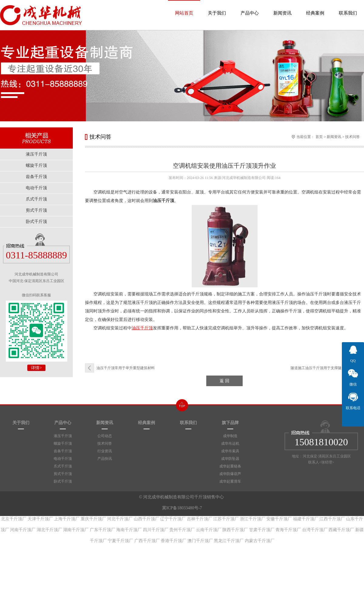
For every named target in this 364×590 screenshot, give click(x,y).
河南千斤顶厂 (23, 530)
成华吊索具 (230, 451)
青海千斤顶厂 (288, 530)
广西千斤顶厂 (147, 541)
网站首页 (184, 8)
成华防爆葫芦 (230, 474)
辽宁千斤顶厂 (173, 519)
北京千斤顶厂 (14, 519)
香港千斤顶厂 (174, 541)
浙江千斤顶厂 (253, 519)
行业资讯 (105, 451)
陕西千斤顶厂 (235, 530)
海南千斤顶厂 (129, 530)
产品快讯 (105, 459)
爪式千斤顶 (63, 466)
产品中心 (250, 8)
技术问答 (352, 137)
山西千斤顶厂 (147, 519)
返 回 (224, 381)
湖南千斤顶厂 (76, 530)
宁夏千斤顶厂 (120, 541)
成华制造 (230, 436)
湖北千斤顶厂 (49, 530)
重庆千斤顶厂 (93, 519)
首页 (319, 137)
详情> (36, 368)
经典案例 (315, 8)
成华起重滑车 (230, 481)
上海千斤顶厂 (67, 519)
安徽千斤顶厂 (279, 519)
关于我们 (217, 8)
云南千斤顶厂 (209, 530)
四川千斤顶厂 (156, 530)
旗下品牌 (230, 423)
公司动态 (105, 436)
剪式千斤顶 (63, 474)
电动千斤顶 (63, 459)
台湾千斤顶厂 (315, 530)
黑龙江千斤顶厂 (229, 541)
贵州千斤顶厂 (182, 530)
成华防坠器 (230, 459)
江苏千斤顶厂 (226, 519)
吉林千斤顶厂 (200, 519)
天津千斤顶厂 (40, 519)
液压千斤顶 (63, 436)
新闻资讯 (282, 8)
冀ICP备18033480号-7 (182, 508)
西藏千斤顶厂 (341, 530)
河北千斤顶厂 (120, 519)
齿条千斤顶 (63, 451)
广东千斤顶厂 (103, 530)
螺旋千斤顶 (63, 443)
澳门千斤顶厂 (200, 541)
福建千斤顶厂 (306, 519)
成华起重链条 (230, 466)
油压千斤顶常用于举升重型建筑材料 (126, 368)
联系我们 (348, 8)
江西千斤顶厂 (332, 519)
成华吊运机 (230, 443)
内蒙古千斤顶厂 (260, 541)
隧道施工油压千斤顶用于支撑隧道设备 (322, 368)
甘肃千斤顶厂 (262, 530)
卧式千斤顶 (63, 481)
